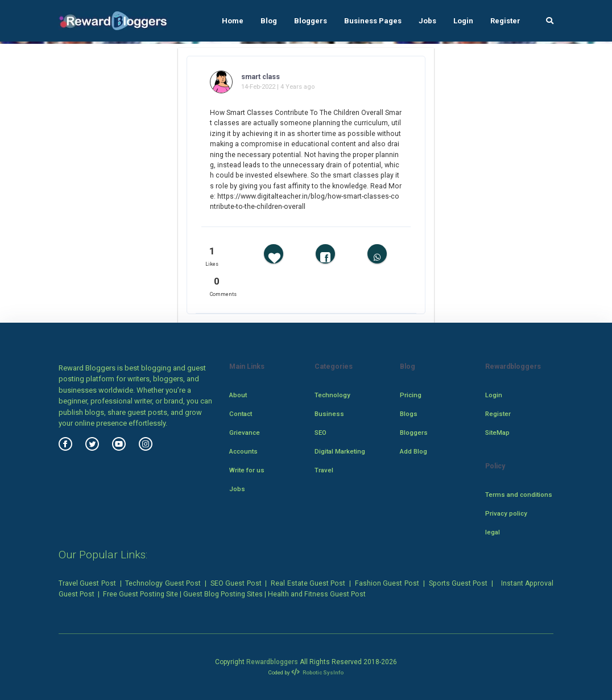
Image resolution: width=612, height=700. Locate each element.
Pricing (411, 395)
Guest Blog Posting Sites (223, 594)
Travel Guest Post (87, 583)
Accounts (243, 451)
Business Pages (373, 21)
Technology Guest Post (163, 583)
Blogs (409, 414)
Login (463, 21)
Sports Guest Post (458, 583)
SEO (321, 433)
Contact (241, 414)
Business (329, 414)
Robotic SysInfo (318, 672)
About (238, 395)
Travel (324, 470)
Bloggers (311, 21)
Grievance (245, 433)
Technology (332, 395)
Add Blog (413, 451)
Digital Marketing (340, 451)
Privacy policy (506, 513)
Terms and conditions (519, 495)
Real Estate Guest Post (308, 583)
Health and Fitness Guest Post (317, 594)
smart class (260, 77)
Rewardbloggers (272, 662)
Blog (269, 21)
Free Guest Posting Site (140, 594)
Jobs (427, 21)
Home (233, 21)
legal (493, 532)
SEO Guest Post (236, 583)
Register (505, 21)
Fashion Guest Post (387, 583)
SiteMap (497, 433)
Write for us (247, 470)
